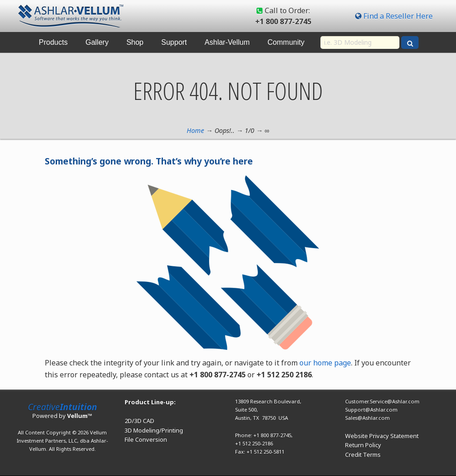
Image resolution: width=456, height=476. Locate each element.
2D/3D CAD (139, 421)
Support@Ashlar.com (371, 410)
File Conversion (146, 439)
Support (174, 42)
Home (195, 130)
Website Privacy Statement (382, 436)
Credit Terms (363, 455)
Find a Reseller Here (398, 16)
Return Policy (363, 445)
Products (53, 42)
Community (286, 42)
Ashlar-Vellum (227, 42)
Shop (135, 42)
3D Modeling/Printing (154, 430)
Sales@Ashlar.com (367, 418)
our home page (325, 363)
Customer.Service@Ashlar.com (382, 401)
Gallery (97, 42)
